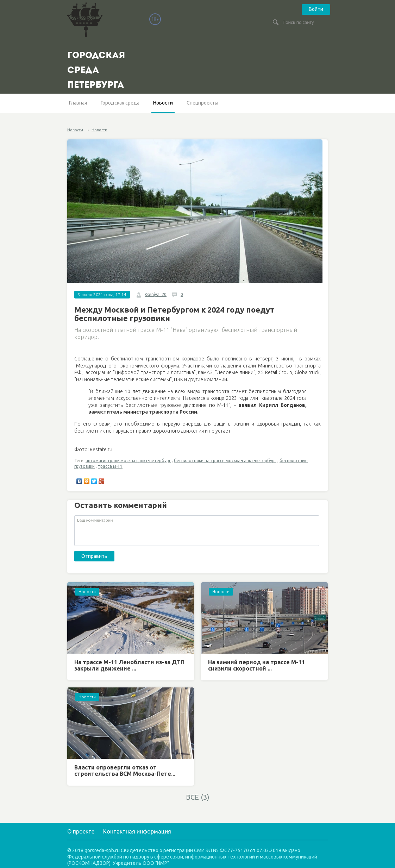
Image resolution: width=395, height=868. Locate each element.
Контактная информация (137, 831)
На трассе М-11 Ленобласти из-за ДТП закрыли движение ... (129, 665)
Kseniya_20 (156, 294)
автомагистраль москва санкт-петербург (128, 461)
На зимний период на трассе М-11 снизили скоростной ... (256, 665)
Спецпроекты (202, 103)
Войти (316, 9)
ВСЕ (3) (198, 797)
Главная (78, 103)
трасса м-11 (110, 466)
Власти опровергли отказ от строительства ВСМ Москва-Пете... (125, 770)
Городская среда (120, 103)
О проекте (81, 831)
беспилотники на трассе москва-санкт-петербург (225, 461)
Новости (163, 103)
